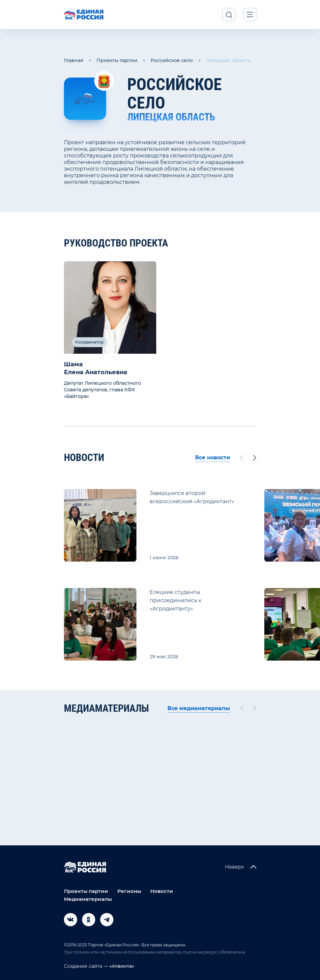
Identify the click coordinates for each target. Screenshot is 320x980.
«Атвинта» (121, 966)
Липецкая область (228, 60)
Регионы (129, 891)
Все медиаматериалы (199, 708)
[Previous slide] (241, 458)
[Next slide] (255, 458)
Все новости (213, 457)
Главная (74, 60)
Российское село (172, 60)
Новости (162, 891)
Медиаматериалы (88, 899)
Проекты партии (117, 60)
